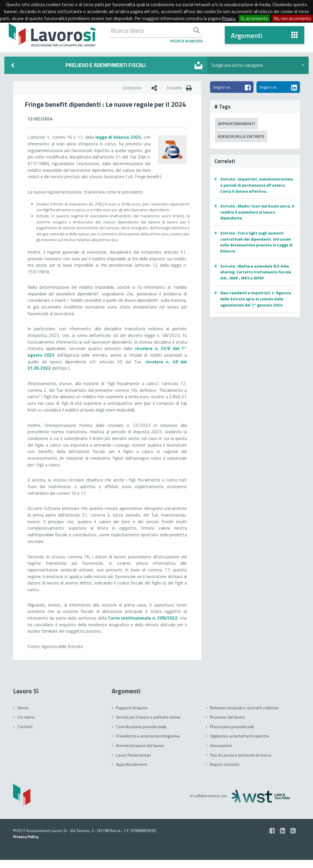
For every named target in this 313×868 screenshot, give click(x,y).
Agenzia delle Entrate (241, 137)
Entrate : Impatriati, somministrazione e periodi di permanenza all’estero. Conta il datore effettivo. (258, 186)
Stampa (181, 88)
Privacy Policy (26, 845)
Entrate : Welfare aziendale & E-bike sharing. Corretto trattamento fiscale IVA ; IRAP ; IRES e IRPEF (257, 273)
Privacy (250, 18)
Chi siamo (26, 725)
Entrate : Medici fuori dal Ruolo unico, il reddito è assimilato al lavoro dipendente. (257, 213)
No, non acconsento (158, 25)
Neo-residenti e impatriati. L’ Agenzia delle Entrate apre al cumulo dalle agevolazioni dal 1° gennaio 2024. (256, 300)
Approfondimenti (237, 124)
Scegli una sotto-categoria (258, 65)
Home (23, 716)
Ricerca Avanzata (187, 41)
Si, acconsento (276, 18)
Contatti (25, 735)
